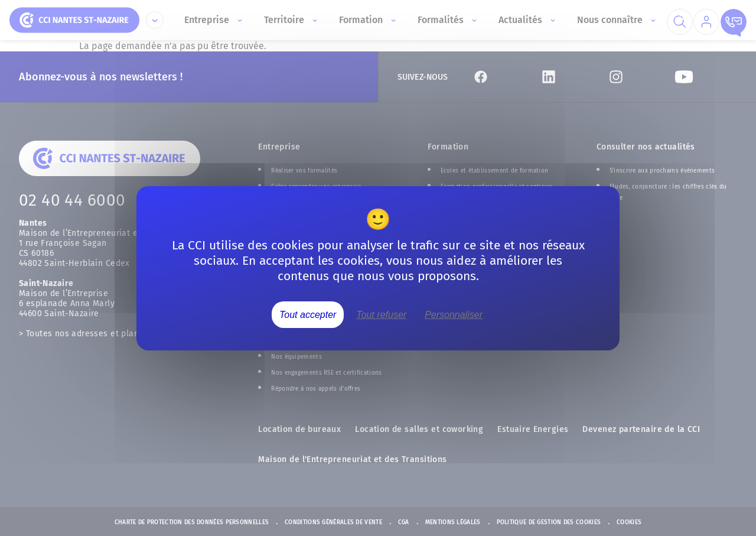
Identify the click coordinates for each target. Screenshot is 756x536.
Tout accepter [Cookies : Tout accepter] (308, 314)
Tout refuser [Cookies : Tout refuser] (381, 314)
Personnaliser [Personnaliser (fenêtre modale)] (454, 314)
